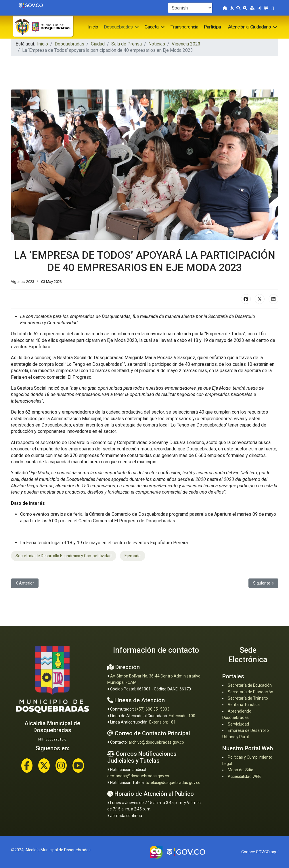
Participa (212, 27)
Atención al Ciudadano (249, 27)
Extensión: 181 (162, 722)
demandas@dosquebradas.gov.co (138, 776)
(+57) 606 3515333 (152, 709)
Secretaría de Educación (250, 685)
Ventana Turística (244, 705)
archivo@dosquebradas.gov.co (156, 742)
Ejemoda (133, 556)
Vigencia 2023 (23, 282)
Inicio (93, 27)
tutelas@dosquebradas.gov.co (173, 783)
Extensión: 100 (182, 716)
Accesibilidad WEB (244, 776)
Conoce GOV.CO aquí (260, 852)
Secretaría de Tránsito (248, 698)
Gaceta (151, 27)
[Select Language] (190, 8)
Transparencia (184, 27)
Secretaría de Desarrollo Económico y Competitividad (64, 556)
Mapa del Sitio (241, 770)
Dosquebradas (118, 27)
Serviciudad (238, 724)
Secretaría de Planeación (250, 692)
